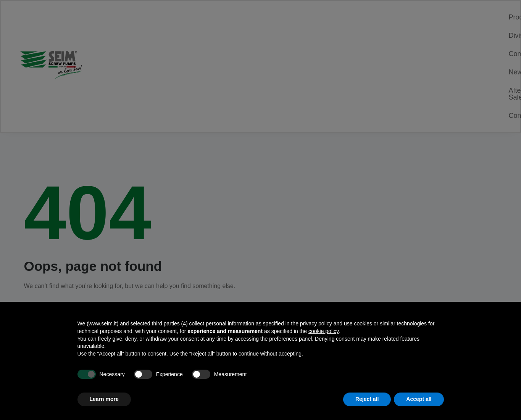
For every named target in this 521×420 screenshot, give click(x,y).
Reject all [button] (367, 399)
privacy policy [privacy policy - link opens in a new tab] (316, 323)
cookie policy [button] (323, 331)
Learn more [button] (104, 399)
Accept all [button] (419, 399)
